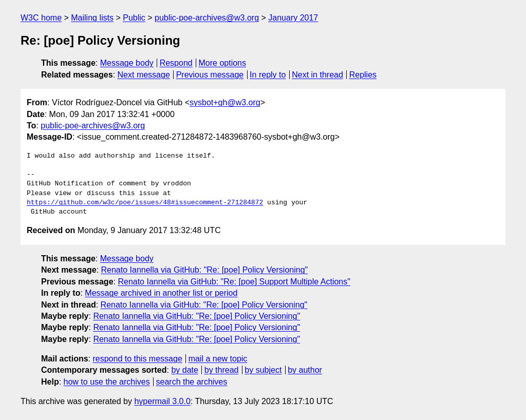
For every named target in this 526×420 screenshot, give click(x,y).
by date (184, 370)
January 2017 (293, 18)
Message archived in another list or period (161, 293)
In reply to (268, 75)
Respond (176, 63)
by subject (263, 370)
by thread (222, 370)
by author (305, 370)
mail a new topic (218, 359)
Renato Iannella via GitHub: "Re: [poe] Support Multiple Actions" (234, 282)
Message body (127, 63)
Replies (363, 75)
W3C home (41, 18)
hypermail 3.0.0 (162, 401)
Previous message (210, 75)
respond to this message (137, 359)
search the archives (192, 382)
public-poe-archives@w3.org (207, 18)
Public (134, 18)
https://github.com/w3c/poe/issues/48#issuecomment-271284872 (145, 203)
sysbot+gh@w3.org (225, 102)
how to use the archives (107, 382)
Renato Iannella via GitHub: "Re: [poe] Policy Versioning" (205, 270)
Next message (144, 75)
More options (223, 63)
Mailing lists (92, 18)
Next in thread (317, 75)
